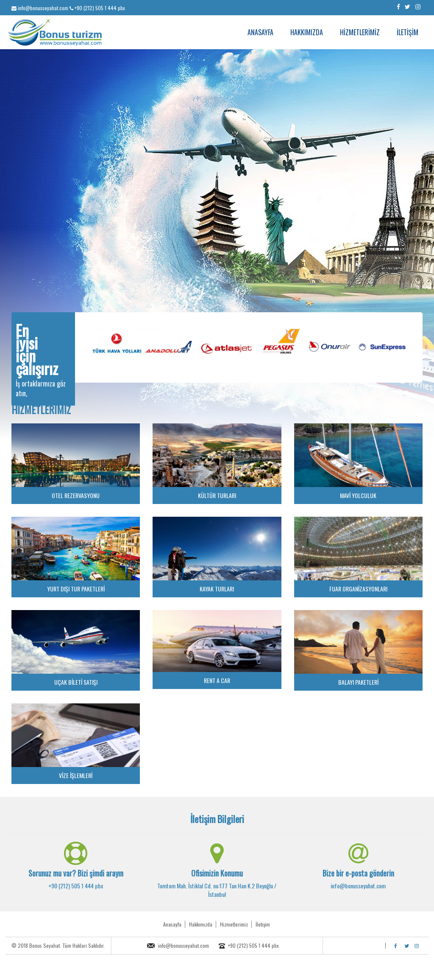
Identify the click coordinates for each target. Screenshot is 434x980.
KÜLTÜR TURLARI (217, 495)
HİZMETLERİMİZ (360, 32)
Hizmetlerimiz (234, 924)
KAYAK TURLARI (217, 589)
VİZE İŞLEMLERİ (76, 775)
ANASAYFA (260, 32)
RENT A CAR (217, 680)
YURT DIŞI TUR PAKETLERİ (76, 589)
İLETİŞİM (408, 32)
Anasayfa (172, 924)
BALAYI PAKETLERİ (358, 682)
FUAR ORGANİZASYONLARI (358, 589)
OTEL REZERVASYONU (76, 495)
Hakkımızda (201, 924)
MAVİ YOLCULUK (358, 495)
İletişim (263, 924)
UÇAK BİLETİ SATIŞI (76, 682)
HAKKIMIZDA (307, 32)
